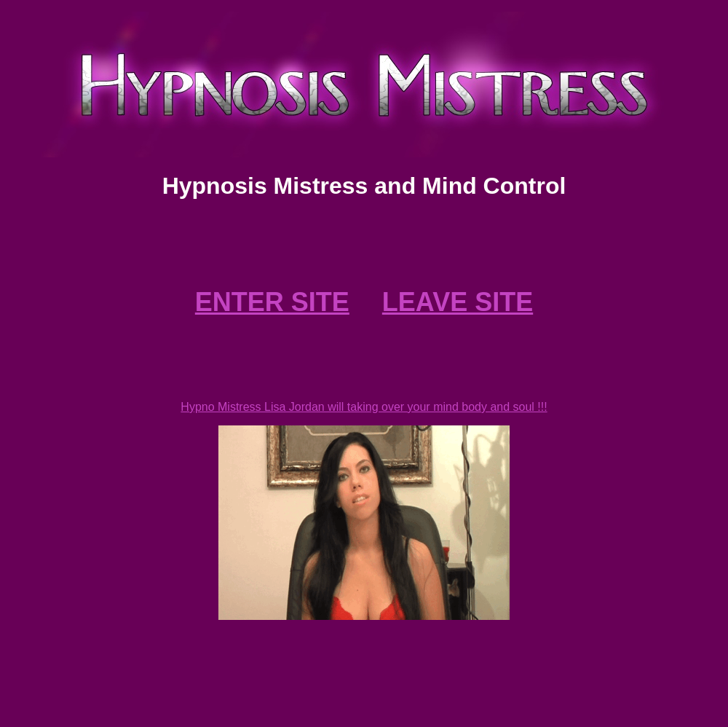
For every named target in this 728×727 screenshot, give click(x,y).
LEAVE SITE (458, 302)
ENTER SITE (272, 302)
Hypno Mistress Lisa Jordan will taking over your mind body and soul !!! (364, 407)
